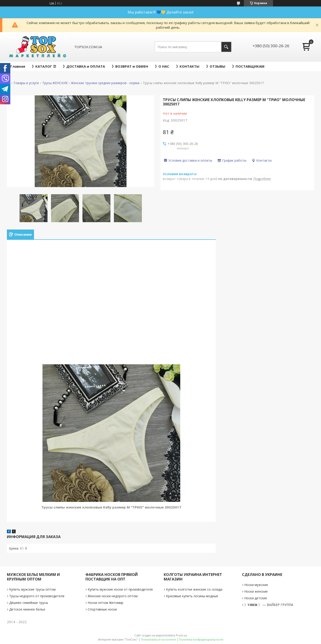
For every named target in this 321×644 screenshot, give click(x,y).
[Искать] (226, 47)
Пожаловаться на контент (159, 640)
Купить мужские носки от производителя (120, 589)
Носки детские (256, 598)
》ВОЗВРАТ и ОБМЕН (130, 66)
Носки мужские (256, 585)
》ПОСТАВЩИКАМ (248, 66)
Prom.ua (181, 635)
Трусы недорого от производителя (37, 596)
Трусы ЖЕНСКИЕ (55, 83)
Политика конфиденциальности (201, 640)
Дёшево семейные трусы (29, 603)
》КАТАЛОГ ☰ (44, 66)
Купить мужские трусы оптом (32, 589)
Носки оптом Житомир (106, 603)
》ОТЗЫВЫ (216, 66)
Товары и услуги (26, 83)
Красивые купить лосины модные (192, 596)
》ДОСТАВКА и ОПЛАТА (84, 66)
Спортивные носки (102, 609)
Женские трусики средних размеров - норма (105, 83)
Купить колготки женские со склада (194, 589)
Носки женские (256, 591)
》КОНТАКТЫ (188, 66)
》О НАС (162, 66)
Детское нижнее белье (27, 609)
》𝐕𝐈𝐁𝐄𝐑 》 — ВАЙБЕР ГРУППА (269, 605)
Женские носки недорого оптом (113, 596)
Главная (18, 66)
